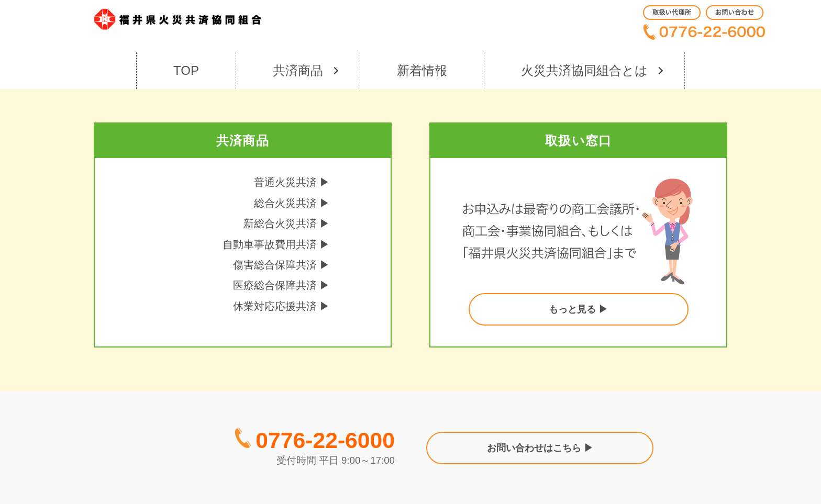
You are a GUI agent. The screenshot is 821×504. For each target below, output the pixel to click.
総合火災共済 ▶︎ (292, 203)
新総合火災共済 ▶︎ (287, 223)
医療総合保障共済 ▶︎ (282, 285)
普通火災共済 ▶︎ (292, 182)
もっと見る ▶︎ (578, 309)
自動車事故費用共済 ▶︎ (276, 244)
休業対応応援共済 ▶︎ (282, 306)
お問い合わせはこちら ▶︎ (540, 448)
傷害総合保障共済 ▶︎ (282, 265)
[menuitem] (672, 13)
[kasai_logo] (177, 21)
